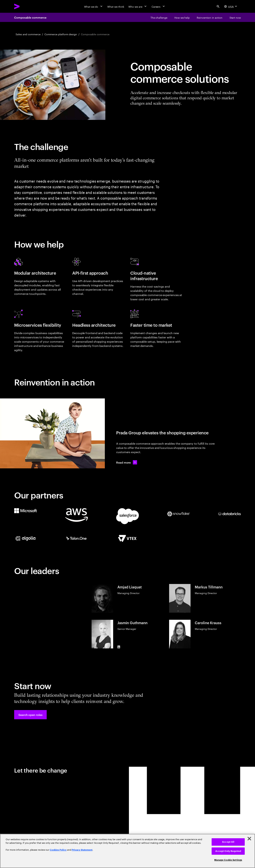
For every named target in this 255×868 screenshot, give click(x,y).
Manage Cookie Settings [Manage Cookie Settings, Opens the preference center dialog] (228, 860)
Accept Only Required (228, 851)
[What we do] (94, 6)
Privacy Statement (82, 850)
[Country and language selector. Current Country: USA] (231, 6)
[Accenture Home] (25, 6)
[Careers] (159, 6)
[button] (30, 715)
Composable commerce (30, 17)
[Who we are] (138, 6)
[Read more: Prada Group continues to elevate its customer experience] (127, 462)
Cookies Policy (58, 850)
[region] (127, 851)
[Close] (249, 839)
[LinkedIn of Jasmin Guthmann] (119, 647)
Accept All (228, 842)
